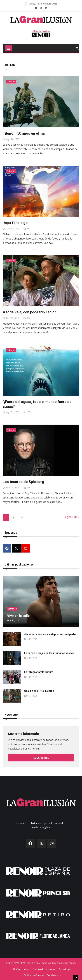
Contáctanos (54, 975)
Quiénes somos (22, 969)
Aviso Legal (65, 969)
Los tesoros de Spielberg (23, 482)
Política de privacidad (45, 969)
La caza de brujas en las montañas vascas (49, 653)
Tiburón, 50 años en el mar (24, 133)
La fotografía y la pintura (39, 672)
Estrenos (12, 609)
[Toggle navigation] (9, 48)
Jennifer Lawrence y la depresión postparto (50, 634)
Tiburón (11, 82)
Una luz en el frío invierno (39, 691)
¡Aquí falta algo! (16, 223)
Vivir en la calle (18, 616)
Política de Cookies (34, 975)
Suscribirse (41, 758)
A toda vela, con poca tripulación (30, 312)
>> (22, 517)
